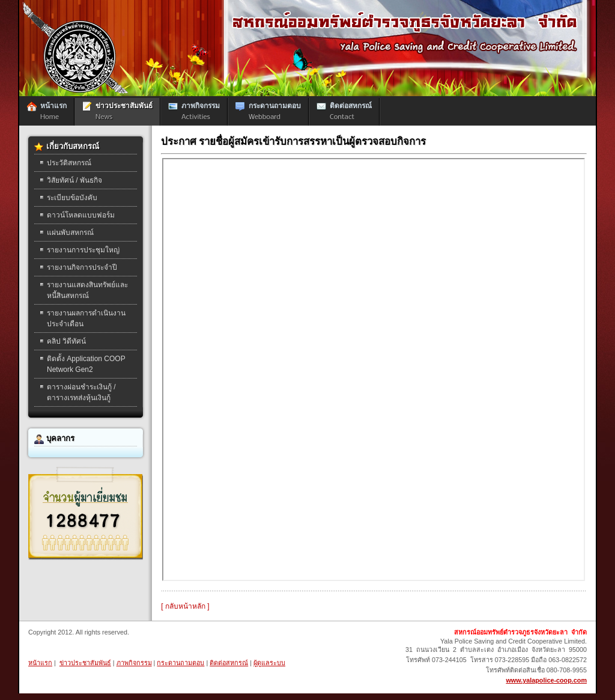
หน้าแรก (40, 663)
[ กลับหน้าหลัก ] (185, 606)
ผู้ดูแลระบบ (269, 663)
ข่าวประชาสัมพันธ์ (85, 663)
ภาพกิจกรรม (134, 663)
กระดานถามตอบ (180, 663)
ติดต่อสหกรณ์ (229, 663)
